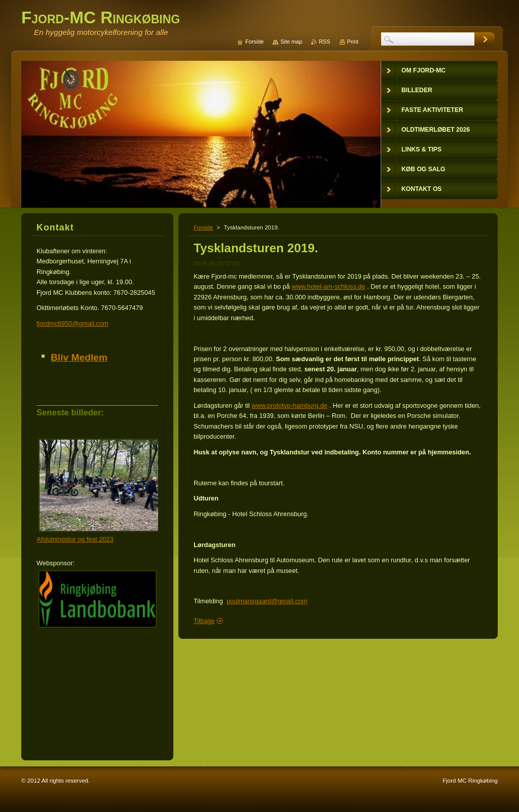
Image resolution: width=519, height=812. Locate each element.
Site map (291, 42)
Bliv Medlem (79, 357)
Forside (203, 227)
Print (353, 42)
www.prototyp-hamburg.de (290, 405)
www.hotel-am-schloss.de (329, 286)
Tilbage (204, 621)
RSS (324, 42)
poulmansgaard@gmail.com (267, 601)
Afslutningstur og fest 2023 (75, 539)
